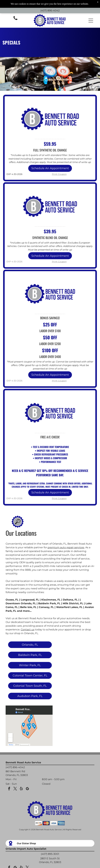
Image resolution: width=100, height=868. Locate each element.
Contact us (28, 630)
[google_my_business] (27, 789)
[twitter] (15, 789)
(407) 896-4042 (50, 10)
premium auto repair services (66, 547)
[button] (91, 21)
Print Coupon (59, 174)
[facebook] (9, 789)
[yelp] (21, 789)
